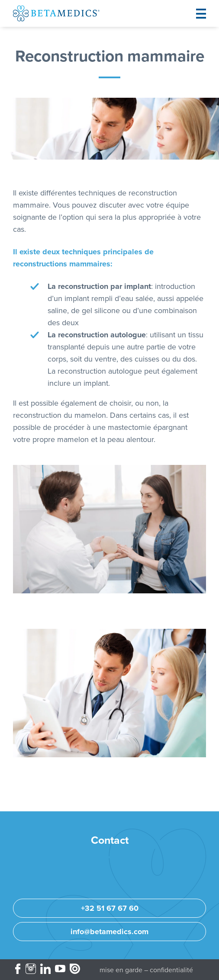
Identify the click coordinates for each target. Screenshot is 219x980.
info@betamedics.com (109, 932)
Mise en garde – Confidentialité (146, 970)
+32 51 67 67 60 (110, 908)
